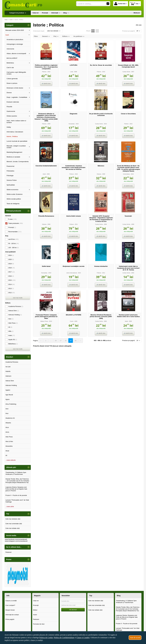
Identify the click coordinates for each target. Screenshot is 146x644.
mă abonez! (73, 610)
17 (60, 341)
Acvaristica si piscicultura (15, 39)
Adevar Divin (14, 311)
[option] (18, 574)
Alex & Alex (9, 441)
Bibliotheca (13, 344)
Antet (44, 174)
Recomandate (15, 232)
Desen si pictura (12, 83)
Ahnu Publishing (11, 404)
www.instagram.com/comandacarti (16, 541)
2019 (11, 264)
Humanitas (72, 124)
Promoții (12, 227)
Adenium (8, 376)
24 (138, 31)
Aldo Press (13, 323)
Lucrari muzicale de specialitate (17, 141)
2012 (12, 293)
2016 (11, 276)
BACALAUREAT (12, 58)
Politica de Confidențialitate (64, 638)
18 (65, 341)
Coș (134, 4)
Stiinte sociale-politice (14, 199)
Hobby (9, 127)
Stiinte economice (12, 190)
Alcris (7, 432)
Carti (7, 35)
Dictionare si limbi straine (15, 88)
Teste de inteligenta (13, 204)
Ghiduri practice (12, 116)
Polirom (44, 72)
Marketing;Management (14, 152)
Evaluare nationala (13, 102)
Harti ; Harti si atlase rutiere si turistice (16, 122)
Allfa (11, 331)
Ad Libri (8, 367)
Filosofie (9, 107)
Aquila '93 (13, 340)
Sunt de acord (135, 638)
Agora (7, 399)
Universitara (126, 174)
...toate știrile (10, 507)
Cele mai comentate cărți (14, 524)
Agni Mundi (9, 395)
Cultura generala (12, 79)
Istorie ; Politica (12, 136)
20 (74, 341)
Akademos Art (10, 418)
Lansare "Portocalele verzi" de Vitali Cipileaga (17, 501)
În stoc (12, 219)
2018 (12, 268)
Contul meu (120, 4)
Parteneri (8, 552)
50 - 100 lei (14, 243)
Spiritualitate (11, 185)
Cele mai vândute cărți (13, 519)
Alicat (7, 451)
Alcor (7, 427)
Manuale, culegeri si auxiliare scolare (16, 147)
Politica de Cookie (46, 638)
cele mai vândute (54, 31)
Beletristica (10, 63)
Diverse (9, 93)
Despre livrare (10, 610)
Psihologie (10, 176)
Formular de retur (39, 624)
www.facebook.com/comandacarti (16, 539)
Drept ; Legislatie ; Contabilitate (17, 97)
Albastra (8, 423)
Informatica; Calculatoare (15, 132)
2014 (12, 284)
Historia (99, 174)
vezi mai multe (18, 298)
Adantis (8, 371)
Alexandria (9, 446)
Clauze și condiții (11, 601)
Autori (35, 615)
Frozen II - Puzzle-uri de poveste (16, 495)
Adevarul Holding (15, 315)
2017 (12, 272)
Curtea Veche (126, 72)
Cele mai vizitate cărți (13, 528)
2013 (11, 288)
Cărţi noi (36, 601)
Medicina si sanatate (13, 157)
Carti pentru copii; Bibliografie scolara (16, 73)
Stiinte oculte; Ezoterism (15, 194)
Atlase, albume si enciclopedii (16, 54)
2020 (11, 259)
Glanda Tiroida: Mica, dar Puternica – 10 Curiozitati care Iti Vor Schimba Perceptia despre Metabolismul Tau (17, 481)
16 (55, 341)
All (10, 327)
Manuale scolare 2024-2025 (15, 30)
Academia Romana (16, 306)
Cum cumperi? (10, 605)
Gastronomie (11, 111)
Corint (72, 321)
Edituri (35, 610)
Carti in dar (10, 68)
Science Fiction (12, 180)
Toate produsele (16, 223)
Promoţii (36, 605)
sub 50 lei (13, 239)
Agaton (8, 390)
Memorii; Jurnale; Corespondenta (18, 162)
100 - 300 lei (14, 248)
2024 (11, 255)
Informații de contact (12, 615)
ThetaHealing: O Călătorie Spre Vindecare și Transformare (16, 473)
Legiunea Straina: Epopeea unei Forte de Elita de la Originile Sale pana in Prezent (16, 489)
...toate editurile (11, 460)
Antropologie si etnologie (15, 44)
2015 (12, 280)
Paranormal (10, 166)
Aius (7, 413)
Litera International (72, 273)
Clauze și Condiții (83, 638)
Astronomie (10, 49)
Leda (72, 72)
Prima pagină (10, 619)
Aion (11, 319)
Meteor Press (44, 321)
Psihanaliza (10, 171)
